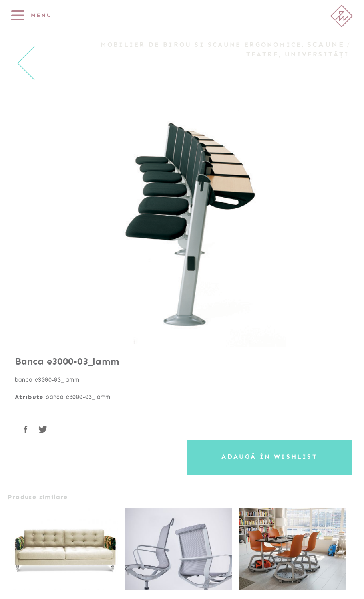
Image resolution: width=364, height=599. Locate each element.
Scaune (326, 44)
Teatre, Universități (298, 54)
